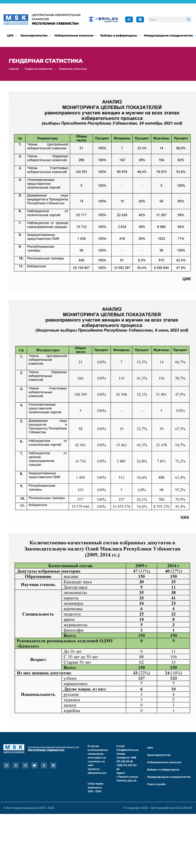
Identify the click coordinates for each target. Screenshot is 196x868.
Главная (14, 69)
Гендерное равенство (39, 69)
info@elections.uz (127, 750)
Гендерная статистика (73, 69)
